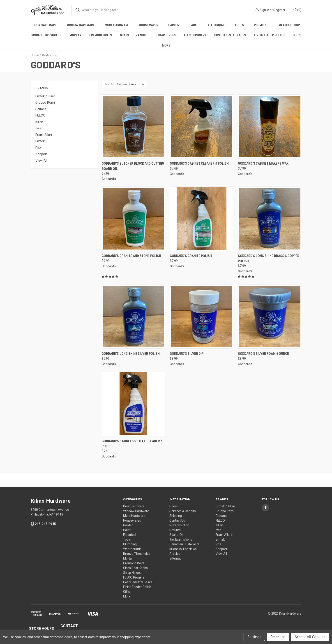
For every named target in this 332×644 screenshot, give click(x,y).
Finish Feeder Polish (269, 35)
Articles (175, 554)
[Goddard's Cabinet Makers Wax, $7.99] (270, 127)
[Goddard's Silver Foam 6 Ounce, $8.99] (270, 316)
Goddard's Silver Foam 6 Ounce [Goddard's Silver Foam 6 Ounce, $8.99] (263, 354)
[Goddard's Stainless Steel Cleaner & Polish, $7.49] (133, 404)
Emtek (40, 141)
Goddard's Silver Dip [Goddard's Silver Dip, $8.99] (187, 354)
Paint (194, 25)
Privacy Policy (179, 525)
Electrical (216, 25)
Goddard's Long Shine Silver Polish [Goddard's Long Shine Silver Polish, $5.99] (131, 354)
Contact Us (177, 520)
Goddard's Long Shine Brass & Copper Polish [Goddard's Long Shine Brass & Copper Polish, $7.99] (269, 258)
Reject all (278, 637)
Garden (174, 25)
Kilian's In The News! (183, 549)
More (166, 45)
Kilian (39, 122)
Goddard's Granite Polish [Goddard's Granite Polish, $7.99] (191, 256)
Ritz (38, 148)
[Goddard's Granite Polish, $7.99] (202, 219)
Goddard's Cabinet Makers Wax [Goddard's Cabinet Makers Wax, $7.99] (263, 163)
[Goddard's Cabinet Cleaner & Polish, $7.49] (202, 127)
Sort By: (109, 84)
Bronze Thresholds (46, 35)
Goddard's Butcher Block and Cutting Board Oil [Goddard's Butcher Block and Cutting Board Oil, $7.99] (133, 166)
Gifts (297, 35)
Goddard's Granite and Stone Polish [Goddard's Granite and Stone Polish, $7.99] (131, 256)
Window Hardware (81, 25)
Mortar (75, 35)
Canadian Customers (184, 544)
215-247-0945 (45, 524)
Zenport (41, 154)
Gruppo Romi (45, 103)
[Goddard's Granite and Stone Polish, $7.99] (133, 219)
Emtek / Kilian (45, 96)
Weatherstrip (289, 25)
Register (279, 10)
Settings (254, 637)
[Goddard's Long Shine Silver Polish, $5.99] (133, 316)
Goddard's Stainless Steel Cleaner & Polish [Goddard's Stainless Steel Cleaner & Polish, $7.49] (132, 444)
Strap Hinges (166, 35)
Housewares (149, 25)
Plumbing (261, 25)
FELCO (40, 115)
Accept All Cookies (310, 637)
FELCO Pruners (195, 35)
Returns (175, 530)
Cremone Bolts (101, 35)
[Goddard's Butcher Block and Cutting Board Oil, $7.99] (133, 127)
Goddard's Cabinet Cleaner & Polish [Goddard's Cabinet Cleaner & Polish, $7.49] (199, 163)
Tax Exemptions (181, 539)
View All (41, 161)
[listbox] (131, 84)
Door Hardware (44, 25)
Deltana (41, 109)
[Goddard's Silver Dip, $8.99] (202, 316)
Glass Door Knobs (134, 35)
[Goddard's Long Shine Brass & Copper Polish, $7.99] (270, 219)
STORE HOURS (41, 629)
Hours (174, 506)
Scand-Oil (176, 535)
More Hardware (117, 25)
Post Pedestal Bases (230, 35)
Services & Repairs (183, 511)
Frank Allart (44, 135)
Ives (38, 128)
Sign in (264, 10)
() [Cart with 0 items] (297, 10)
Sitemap (175, 558)
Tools (239, 25)
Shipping (176, 516)
